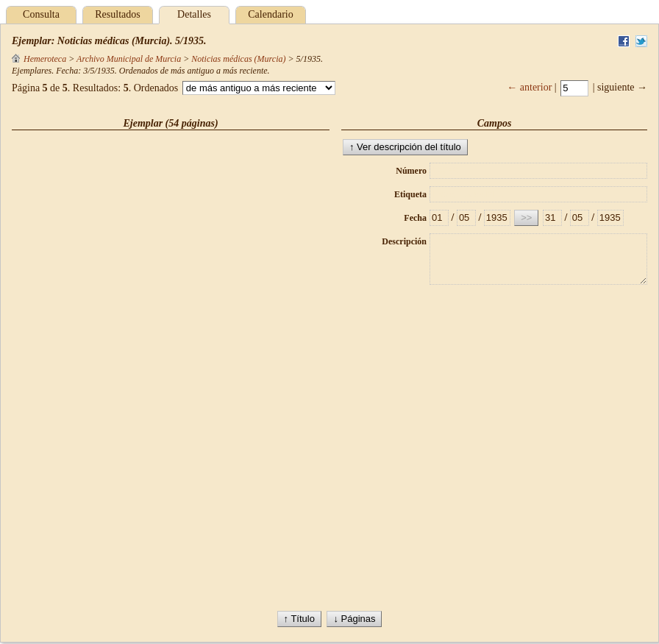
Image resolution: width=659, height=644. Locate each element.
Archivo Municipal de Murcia (129, 59)
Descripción (404, 241)
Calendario (270, 14)
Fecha (415, 218)
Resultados (117, 14)
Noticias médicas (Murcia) (238, 59)
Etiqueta (410, 194)
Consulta (41, 14)
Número (411, 171)
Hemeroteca (39, 59)
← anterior (529, 87)
